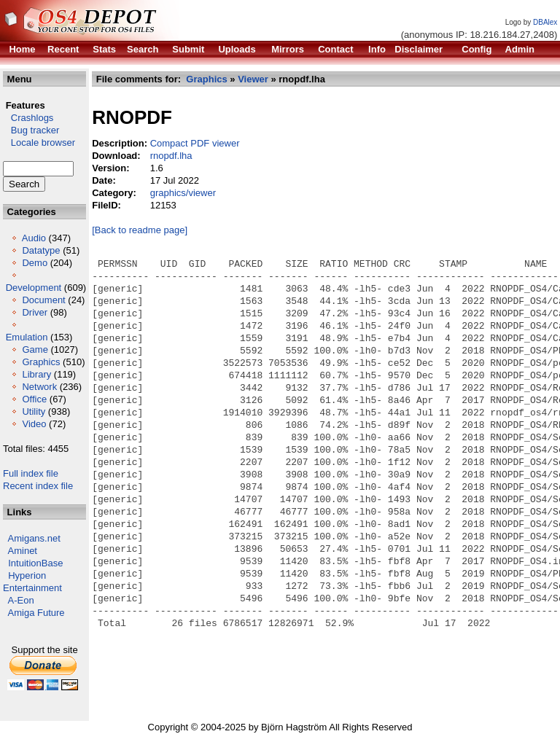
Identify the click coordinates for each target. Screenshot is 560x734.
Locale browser (39, 142)
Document (43, 300)
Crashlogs (28, 118)
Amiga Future (36, 613)
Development (34, 288)
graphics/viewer (183, 193)
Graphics (41, 362)
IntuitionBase (35, 563)
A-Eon (21, 600)
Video (34, 424)
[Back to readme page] (140, 230)
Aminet (23, 551)
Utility (34, 411)
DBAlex (545, 22)
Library (36, 374)
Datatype (41, 250)
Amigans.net (34, 538)
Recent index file (38, 486)
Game (35, 350)
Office (34, 399)
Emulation (27, 337)
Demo (35, 263)
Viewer (253, 79)
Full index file (31, 473)
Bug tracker (31, 130)
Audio (34, 238)
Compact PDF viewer (195, 143)
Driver (35, 312)
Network (39, 387)
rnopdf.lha (171, 156)
